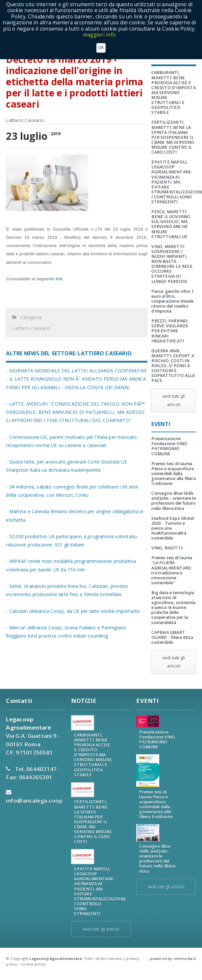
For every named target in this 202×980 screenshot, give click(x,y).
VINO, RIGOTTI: (167, 548)
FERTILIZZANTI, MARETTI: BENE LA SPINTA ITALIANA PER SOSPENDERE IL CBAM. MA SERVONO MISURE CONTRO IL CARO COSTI (173, 137)
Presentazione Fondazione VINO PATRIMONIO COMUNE (169, 446)
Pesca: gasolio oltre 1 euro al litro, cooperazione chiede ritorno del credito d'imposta (172, 301)
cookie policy (33, 964)
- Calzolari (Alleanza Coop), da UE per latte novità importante (73, 611)
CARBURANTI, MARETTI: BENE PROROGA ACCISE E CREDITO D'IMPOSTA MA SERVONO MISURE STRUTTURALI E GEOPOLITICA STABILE (173, 92)
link (59, 279)
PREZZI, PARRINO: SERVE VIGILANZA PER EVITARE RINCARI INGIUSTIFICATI (170, 331)
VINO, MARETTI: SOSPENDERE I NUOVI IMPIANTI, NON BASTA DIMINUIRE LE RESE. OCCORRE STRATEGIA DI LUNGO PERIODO (172, 264)
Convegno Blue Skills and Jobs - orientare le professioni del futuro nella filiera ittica (173, 501)
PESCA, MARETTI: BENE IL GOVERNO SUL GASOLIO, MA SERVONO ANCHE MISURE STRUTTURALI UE (171, 224)
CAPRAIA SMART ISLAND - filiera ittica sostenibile (172, 637)
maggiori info (99, 35)
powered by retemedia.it (173, 958)
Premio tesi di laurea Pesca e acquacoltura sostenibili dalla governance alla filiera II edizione (173, 474)
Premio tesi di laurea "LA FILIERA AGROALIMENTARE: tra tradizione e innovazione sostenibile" (172, 570)
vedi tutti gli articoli (174, 400)
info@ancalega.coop (34, 801)
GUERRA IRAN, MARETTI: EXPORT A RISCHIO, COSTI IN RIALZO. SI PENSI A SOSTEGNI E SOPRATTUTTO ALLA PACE (173, 366)
